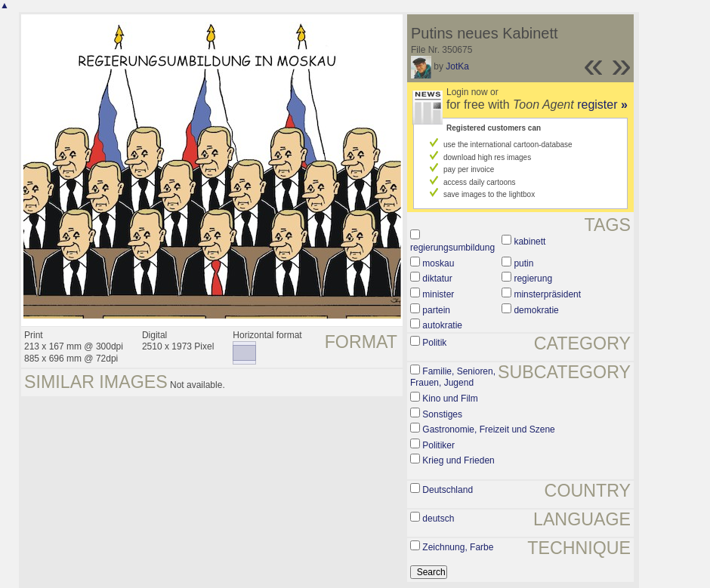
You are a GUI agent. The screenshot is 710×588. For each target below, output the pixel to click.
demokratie (536, 310)
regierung (533, 279)
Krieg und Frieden (458, 460)
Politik (434, 343)
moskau (438, 263)
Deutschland (448, 490)
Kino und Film (450, 399)
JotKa (457, 66)
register (602, 105)
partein (436, 310)
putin (523, 263)
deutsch (438, 519)
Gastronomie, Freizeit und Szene (488, 429)
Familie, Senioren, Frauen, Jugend (453, 377)
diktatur (437, 279)
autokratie (442, 325)
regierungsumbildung (452, 248)
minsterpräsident (547, 294)
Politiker (438, 445)
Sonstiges (442, 414)
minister (438, 294)
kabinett (529, 242)
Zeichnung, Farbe (458, 547)
